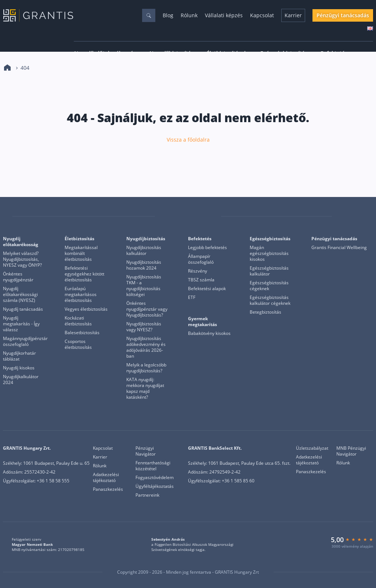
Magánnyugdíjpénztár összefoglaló (25, 342)
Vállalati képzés (224, 15)
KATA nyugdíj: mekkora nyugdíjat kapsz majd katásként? (145, 388)
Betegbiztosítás (265, 312)
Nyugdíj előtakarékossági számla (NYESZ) (20, 295)
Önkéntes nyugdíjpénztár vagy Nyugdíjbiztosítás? (147, 309)
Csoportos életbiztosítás (78, 344)
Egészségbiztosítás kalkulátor (269, 271)
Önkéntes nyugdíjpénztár (18, 277)
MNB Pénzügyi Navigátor (351, 451)
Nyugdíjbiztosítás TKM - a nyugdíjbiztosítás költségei (144, 286)
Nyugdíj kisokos (19, 368)
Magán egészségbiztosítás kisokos (269, 253)
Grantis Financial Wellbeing (339, 248)
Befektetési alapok (207, 289)
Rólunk (189, 15)
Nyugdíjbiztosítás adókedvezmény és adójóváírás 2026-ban (146, 347)
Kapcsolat (262, 15)
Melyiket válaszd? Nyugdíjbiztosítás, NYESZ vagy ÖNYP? (22, 259)
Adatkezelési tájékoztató (106, 478)
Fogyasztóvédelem (155, 478)
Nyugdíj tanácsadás (23, 309)
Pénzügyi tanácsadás (343, 15)
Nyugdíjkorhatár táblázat (19, 356)
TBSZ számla (201, 280)
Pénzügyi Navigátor (146, 451)
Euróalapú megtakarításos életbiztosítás (81, 295)
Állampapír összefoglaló (201, 259)
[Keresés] (149, 15)
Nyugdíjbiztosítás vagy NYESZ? (144, 327)
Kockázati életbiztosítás (78, 321)
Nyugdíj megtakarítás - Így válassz (21, 324)
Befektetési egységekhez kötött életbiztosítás (84, 274)
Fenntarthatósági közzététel (153, 466)
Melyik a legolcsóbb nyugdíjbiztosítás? (146, 368)
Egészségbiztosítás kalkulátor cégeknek (270, 300)
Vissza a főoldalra (188, 140)
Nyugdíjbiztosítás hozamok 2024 (144, 265)
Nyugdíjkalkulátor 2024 (21, 380)
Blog (168, 15)
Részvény (198, 271)
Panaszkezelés (108, 489)
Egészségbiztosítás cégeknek (269, 286)
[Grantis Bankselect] (368, 216)
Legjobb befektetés (207, 248)
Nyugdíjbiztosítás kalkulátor (144, 251)
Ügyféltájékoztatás (155, 486)
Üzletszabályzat (312, 448)
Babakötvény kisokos (209, 333)
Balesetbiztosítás (82, 333)
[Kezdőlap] (7, 68)
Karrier (293, 15)
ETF (192, 297)
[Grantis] (8, 217)
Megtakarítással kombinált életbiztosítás (81, 253)
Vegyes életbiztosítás (86, 309)
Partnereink (147, 495)
